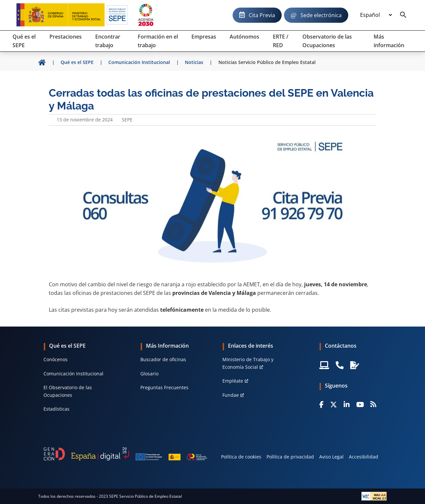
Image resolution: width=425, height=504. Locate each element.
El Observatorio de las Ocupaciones (68, 391)
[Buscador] (403, 15)
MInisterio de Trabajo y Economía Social (248, 363)
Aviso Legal (331, 457)
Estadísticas (57, 409)
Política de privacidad (290, 457)
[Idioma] (376, 15)
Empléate (233, 381)
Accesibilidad (364, 457)
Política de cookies (241, 457)
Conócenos (56, 359)
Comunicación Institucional (73, 374)
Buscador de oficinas (163, 359)
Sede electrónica (321, 15)
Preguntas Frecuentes (164, 387)
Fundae (231, 395)
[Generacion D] (125, 454)
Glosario (149, 374)
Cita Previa (262, 15)
